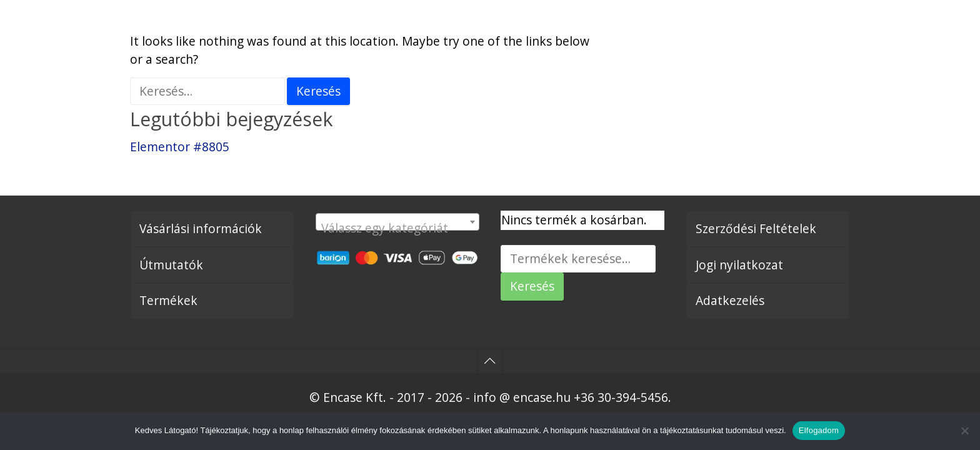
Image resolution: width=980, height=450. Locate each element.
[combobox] (397, 222)
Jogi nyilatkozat (739, 265)
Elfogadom (819, 430)
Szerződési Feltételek (756, 228)
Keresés (532, 286)
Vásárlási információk (201, 228)
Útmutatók (171, 265)
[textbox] (397, 228)
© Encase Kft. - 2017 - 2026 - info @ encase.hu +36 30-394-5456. (490, 397)
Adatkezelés (730, 300)
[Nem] (964, 431)
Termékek (168, 300)
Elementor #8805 (180, 147)
